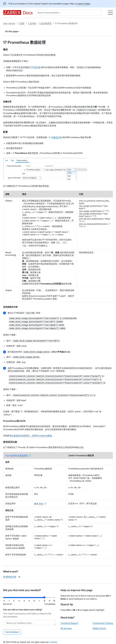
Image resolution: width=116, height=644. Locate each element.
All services (66, 626)
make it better (84, 4)
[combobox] (69, 13)
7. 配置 (22, 23)
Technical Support (69, 621)
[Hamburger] (110, 13)
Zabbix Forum (99, 626)
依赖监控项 (57, 137)
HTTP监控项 (35, 67)
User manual (9, 23)
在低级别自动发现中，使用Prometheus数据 (32, 433)
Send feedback (12, 630)
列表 (41, 501)
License (53, 640)
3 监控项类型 (45, 23)
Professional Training (103, 621)
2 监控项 (32, 23)
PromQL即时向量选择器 (16, 453)
